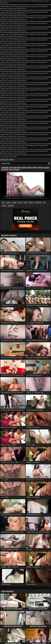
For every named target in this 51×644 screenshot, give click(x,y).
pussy (20, 203)
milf (3, 203)
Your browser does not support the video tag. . (25, 186)
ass (44, 203)
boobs (25, 203)
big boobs (11, 206)
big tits (31, 203)
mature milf (38, 203)
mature (8, 203)
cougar (14, 203)
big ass (4, 206)
